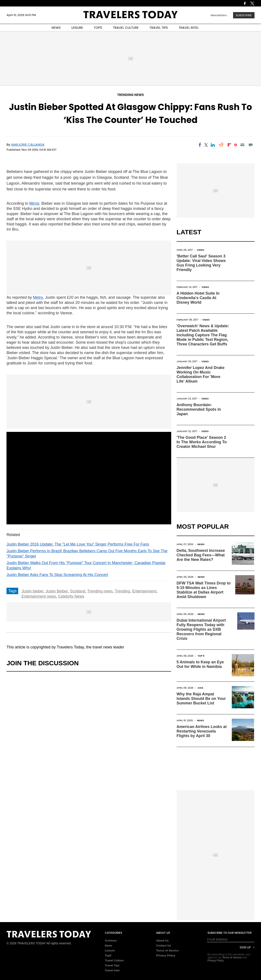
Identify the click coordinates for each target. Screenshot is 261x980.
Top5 (108, 955)
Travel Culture (114, 960)
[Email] (242, 145)
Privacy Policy (166, 955)
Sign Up (245, 947)
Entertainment (144, 591)
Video (201, 250)
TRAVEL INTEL (189, 28)
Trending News (130, 95)
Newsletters (219, 15)
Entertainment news (39, 596)
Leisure (110, 950)
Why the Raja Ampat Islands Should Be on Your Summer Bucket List (201, 699)
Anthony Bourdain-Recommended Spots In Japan (199, 409)
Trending (122, 591)
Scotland (77, 591)
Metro (38, 297)
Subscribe (244, 15)
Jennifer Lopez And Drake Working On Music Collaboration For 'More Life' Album (201, 374)
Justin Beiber (57, 591)
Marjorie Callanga (28, 144)
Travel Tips (112, 965)
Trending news (100, 591)
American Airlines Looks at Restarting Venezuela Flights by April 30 (202, 731)
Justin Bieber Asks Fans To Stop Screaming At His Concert (57, 575)
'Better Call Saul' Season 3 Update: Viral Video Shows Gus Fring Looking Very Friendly (201, 263)
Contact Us (164, 946)
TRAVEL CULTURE (126, 28)
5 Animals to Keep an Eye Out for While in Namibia (200, 664)
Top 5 (201, 656)
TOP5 (98, 28)
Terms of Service (168, 950)
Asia (200, 688)
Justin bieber (32, 591)
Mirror (34, 203)
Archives (111, 941)
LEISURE (77, 28)
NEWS (56, 28)
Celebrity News (71, 596)
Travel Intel (112, 970)
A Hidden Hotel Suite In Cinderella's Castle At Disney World (198, 298)
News (201, 544)
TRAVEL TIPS (159, 28)
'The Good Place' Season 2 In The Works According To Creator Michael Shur (202, 442)
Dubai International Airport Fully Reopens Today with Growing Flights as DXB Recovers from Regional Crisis (201, 629)
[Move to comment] (251, 145)
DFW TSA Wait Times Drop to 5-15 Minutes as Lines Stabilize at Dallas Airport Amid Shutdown (204, 590)
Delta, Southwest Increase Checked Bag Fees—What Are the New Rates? (201, 555)
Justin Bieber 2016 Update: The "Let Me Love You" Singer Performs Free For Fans (78, 544)
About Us (163, 941)
